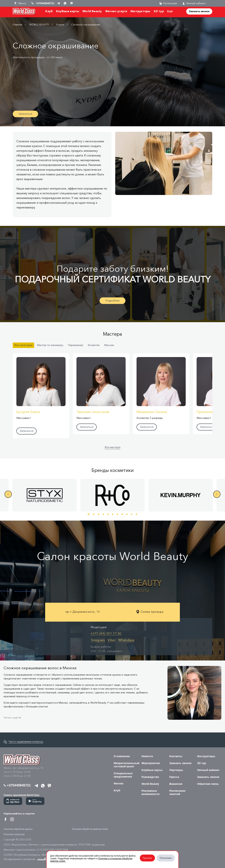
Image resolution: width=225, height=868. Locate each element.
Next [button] (217, 494)
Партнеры (176, 770)
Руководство (150, 777)
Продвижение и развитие (27, 859)
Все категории (23, 345)
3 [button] (98, 514)
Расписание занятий (177, 792)
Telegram (98, 640)
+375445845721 (17, 785)
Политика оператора (14, 834)
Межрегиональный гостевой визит (127, 765)
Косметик (94, 345)
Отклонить (166, 858)
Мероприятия (151, 763)
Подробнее (112, 300)
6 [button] (113, 514)
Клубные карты (68, 11)
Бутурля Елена (28, 412)
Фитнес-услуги (116, 11)
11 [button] (136, 514)
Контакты (176, 756)
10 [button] (132, 514)
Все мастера (113, 447)
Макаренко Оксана (152, 412)
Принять (147, 858)
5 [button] (108, 514)
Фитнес (119, 783)
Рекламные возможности (150, 792)
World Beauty (92, 11)
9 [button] (127, 514)
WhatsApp (126, 640)
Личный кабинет (194, 3)
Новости (147, 756)
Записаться (25, 114)
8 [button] (122, 514)
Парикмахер (76, 345)
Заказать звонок (199, 11)
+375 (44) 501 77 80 (106, 633)
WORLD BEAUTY (39, 25)
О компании (122, 756)
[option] (112, 495)
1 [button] (89, 514)
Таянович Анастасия (93, 412)
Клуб (49, 11)
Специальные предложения (123, 775)
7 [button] (117, 514)
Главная (17, 25)
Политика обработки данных (18, 829)
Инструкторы (140, 11)
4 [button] (103, 514)
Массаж (109, 345)
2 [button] (94, 514)
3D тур (159, 11)
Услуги (60, 25)
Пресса (174, 777)
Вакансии (176, 784)
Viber (112, 640)
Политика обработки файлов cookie (90, 829)
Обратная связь (208, 784)
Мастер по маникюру (50, 345)
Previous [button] (8, 494)
